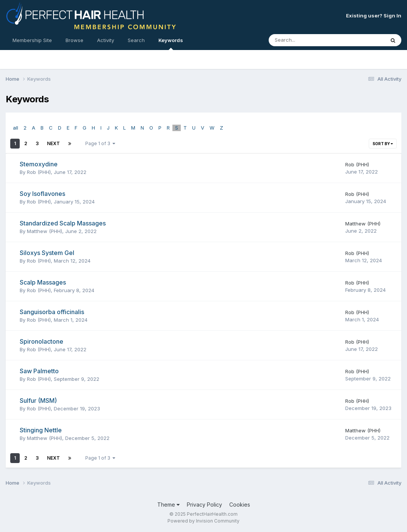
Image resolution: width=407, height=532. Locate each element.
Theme (168, 505)
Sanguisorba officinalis (52, 312)
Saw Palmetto (39, 371)
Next (53, 143)
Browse (74, 40)
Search (136, 40)
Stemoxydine (39, 164)
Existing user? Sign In (374, 16)
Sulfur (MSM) (38, 401)
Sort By (383, 144)
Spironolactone (41, 341)
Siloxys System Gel (47, 253)
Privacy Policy (204, 505)
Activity (106, 40)
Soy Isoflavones (42, 194)
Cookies (240, 505)
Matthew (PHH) (45, 231)
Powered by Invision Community (203, 521)
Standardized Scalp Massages (63, 223)
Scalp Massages (43, 282)
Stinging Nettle (41, 430)
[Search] (306, 40)
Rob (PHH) (39, 172)
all (16, 128)
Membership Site (32, 40)
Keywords (171, 44)
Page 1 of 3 (100, 143)
